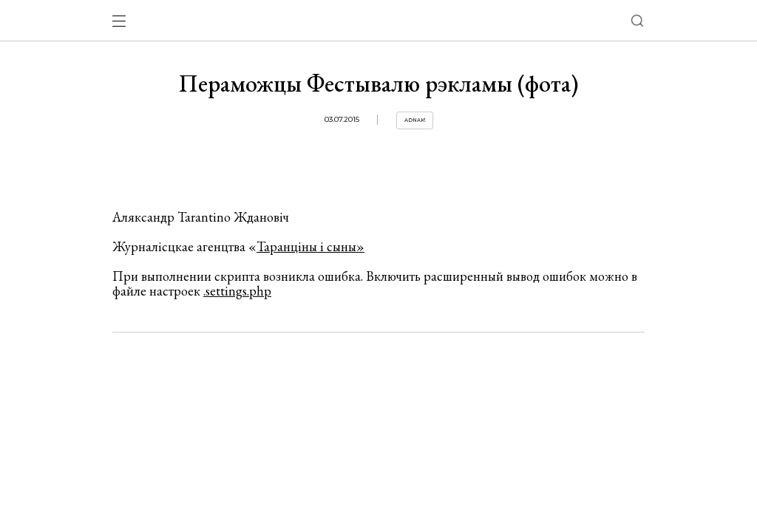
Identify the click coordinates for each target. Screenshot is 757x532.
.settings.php (237, 291)
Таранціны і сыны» (310, 246)
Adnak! (415, 120)
